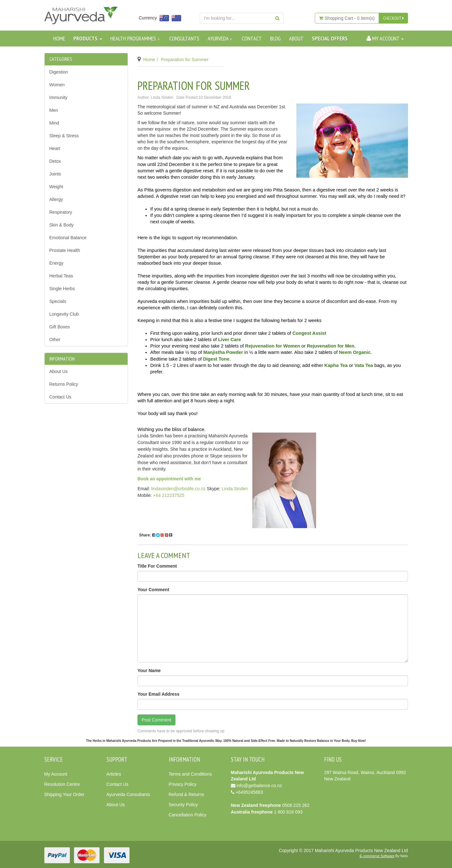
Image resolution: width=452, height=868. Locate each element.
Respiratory (61, 212)
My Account (56, 774)
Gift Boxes (60, 327)
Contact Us (60, 397)
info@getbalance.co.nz (259, 786)
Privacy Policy (183, 784)
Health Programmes (136, 38)
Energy (56, 263)
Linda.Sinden (235, 489)
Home (59, 38)
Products (88, 38)
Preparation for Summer (185, 60)
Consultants (184, 38)
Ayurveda (221, 38)
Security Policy (183, 805)
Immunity (59, 97)
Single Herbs (62, 289)
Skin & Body (62, 225)
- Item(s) (347, 18)
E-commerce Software (377, 856)
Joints (55, 174)
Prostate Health (65, 250)
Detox (55, 161)
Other (55, 340)
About (296, 38)
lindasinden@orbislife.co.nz (178, 489)
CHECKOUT (393, 18)
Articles (114, 774)
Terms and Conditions (190, 774)
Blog (275, 38)
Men (54, 110)
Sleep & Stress (64, 136)
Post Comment (156, 720)
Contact (252, 38)
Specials (58, 301)
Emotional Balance (68, 238)
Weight (56, 187)
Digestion (59, 72)
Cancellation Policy (188, 815)
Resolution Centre (62, 784)
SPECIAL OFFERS (330, 38)
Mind (54, 123)
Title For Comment (157, 566)
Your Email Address (158, 694)
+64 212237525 (169, 495)
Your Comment (153, 590)
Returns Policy (64, 384)
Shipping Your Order (64, 794)
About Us (59, 371)
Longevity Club (64, 314)
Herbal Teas (61, 276)
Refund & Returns (186, 794)
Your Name (149, 671)
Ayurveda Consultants (128, 794)
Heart (55, 148)
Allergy (56, 199)
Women (57, 85)
